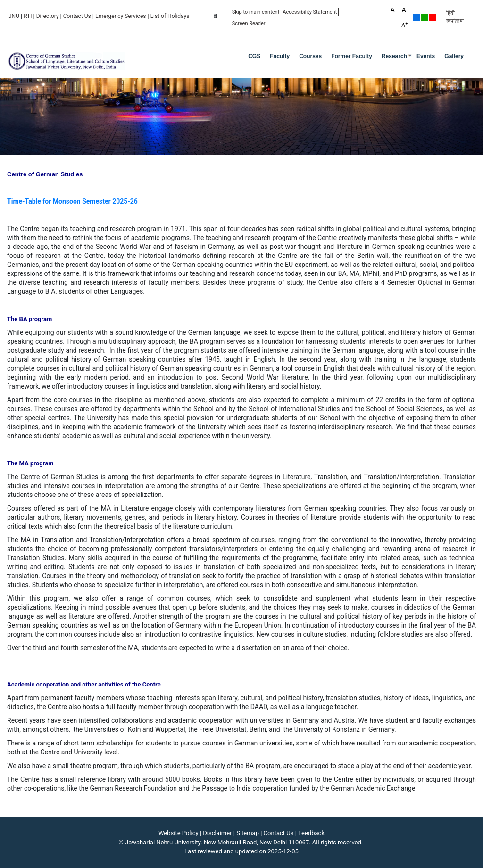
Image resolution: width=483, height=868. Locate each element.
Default (417, 17)
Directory (48, 16)
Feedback (311, 833)
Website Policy (179, 833)
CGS (254, 56)
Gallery (454, 56)
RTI (28, 16)
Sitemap (248, 833)
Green (425, 17)
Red (433, 17)
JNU (14, 16)
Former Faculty (352, 56)
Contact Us (77, 16)
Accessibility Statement (310, 12)
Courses (310, 56)
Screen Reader (249, 23)
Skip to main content (256, 12)
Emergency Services (121, 16)
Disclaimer (217, 833)
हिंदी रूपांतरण (455, 17)
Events (426, 56)
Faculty (280, 56)
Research (394, 56)
